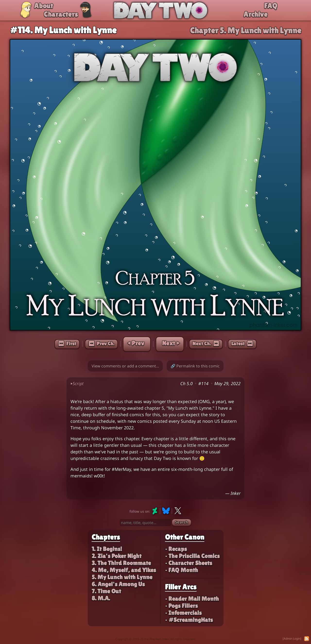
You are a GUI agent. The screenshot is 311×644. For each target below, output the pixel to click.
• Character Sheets (189, 563)
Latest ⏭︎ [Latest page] (242, 344)
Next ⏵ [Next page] (171, 343)
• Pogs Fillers (181, 606)
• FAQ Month (181, 570)
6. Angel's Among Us (118, 584)
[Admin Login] (292, 639)
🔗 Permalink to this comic (195, 366)
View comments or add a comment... (125, 366)
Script (77, 383)
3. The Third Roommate (121, 563)
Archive (255, 14)
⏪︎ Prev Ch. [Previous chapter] (101, 344)
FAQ (271, 6)
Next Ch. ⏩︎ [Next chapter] (206, 344)
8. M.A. (101, 598)
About (43, 6)
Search (181, 522)
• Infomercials (183, 613)
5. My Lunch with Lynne (122, 577)
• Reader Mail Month (192, 599)
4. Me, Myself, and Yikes (124, 570)
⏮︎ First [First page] (67, 344)
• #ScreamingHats (189, 620)
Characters (61, 14)
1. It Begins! (107, 549)
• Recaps (176, 549)
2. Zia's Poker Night (117, 556)
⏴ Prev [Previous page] (136, 343)
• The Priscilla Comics (192, 556)
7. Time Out (106, 591)
